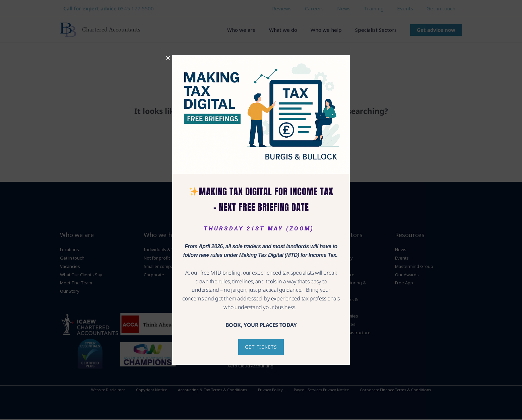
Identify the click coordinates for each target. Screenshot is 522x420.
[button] (168, 58)
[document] (261, 210)
